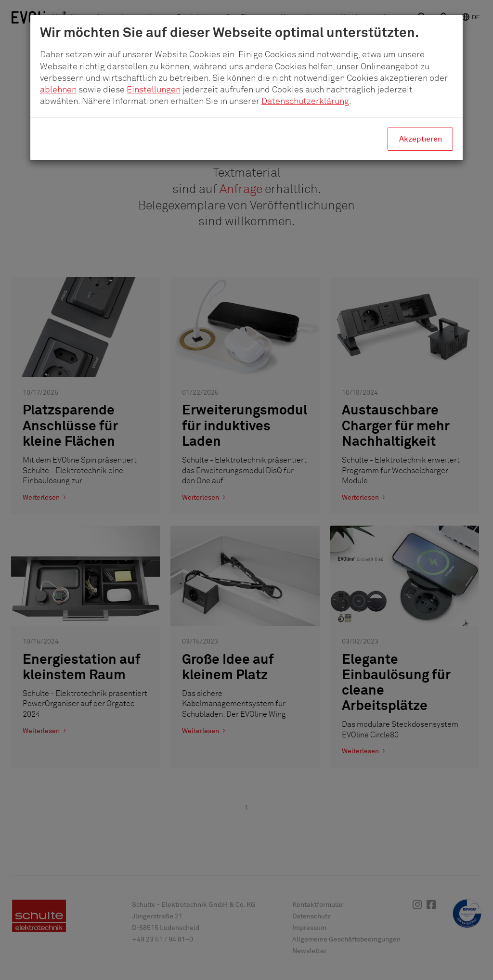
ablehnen (58, 90)
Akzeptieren (421, 139)
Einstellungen (154, 90)
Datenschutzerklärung (305, 102)
